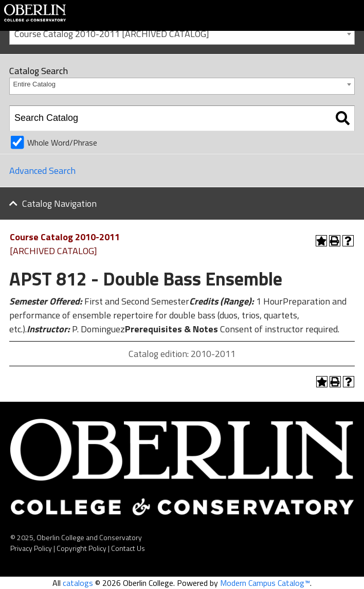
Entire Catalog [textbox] (34, 84)
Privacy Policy (31, 548)
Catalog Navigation (59, 203)
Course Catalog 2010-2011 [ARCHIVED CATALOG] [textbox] (112, 34)
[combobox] (182, 33)
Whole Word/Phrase (62, 142)
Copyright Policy (81, 548)
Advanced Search (42, 171)
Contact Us (128, 548)
